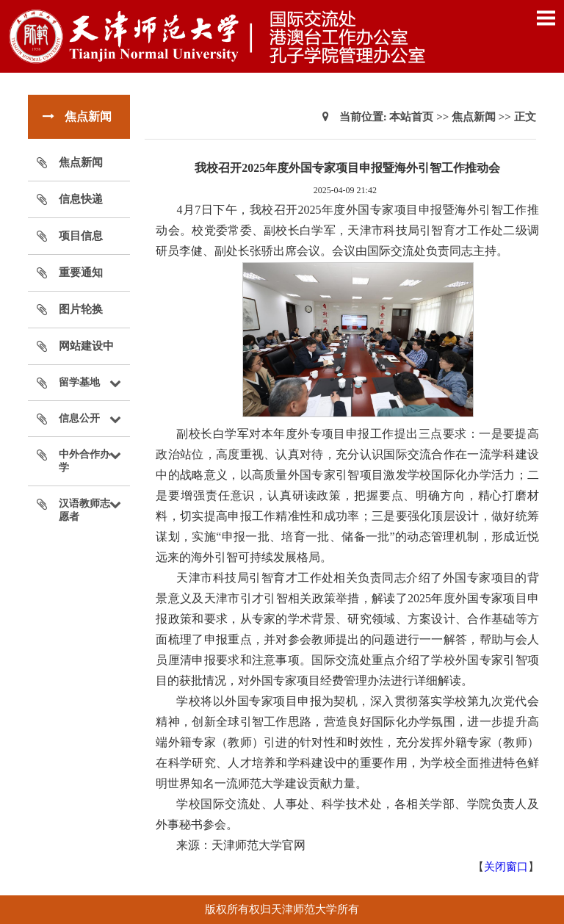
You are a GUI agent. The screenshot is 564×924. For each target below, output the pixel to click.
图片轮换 (81, 309)
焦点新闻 (81, 162)
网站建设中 (86, 346)
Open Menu (546, 18)
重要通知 (81, 272)
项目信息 (81, 236)
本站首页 (411, 117)
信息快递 (81, 199)
